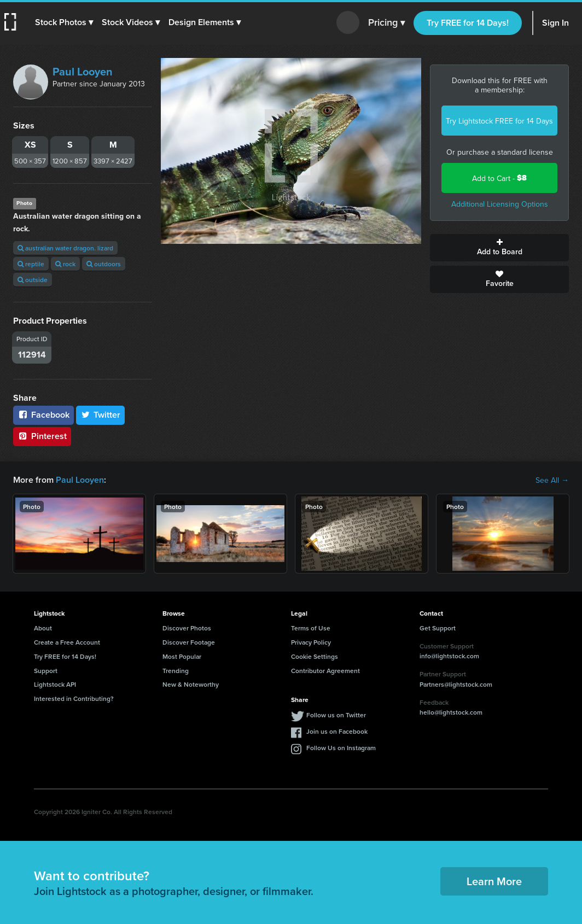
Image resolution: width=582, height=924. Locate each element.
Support (46, 671)
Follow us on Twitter (336, 715)
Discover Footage (189, 642)
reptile (31, 264)
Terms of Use (311, 628)
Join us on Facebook (337, 731)
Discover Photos (187, 628)
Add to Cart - (499, 178)
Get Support (438, 628)
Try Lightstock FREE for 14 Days (499, 121)
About (43, 628)
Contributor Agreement (325, 671)
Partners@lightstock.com (456, 684)
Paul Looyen (83, 71)
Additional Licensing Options (500, 204)
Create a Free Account (67, 642)
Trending (176, 671)
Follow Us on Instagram (341, 748)
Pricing (386, 23)
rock (65, 264)
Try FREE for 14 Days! (468, 23)
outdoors (104, 264)
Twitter (101, 415)
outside (33, 280)
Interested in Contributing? (74, 698)
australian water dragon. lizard (65, 248)
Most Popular (182, 656)
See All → (552, 480)
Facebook (43, 415)
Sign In (555, 23)
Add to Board (499, 248)
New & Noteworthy (191, 684)
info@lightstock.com (449, 656)
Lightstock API (55, 684)
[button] (64, 22)
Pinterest (42, 436)
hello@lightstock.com (451, 712)
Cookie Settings (315, 656)
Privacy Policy (311, 642)
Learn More (494, 881)
